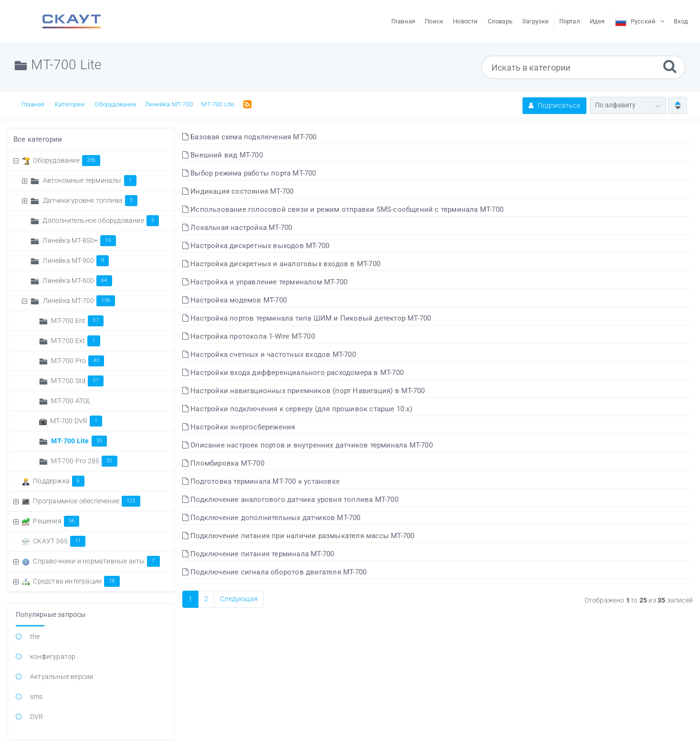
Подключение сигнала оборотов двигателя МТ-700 (274, 572)
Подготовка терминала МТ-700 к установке (261, 481)
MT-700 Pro (77, 361)
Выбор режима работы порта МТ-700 (249, 173)
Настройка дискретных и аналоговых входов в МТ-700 (281, 264)
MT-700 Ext (75, 341)
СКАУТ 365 (59, 541)
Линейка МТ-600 (77, 281)
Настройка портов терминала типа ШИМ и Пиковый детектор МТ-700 (307, 318)
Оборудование (115, 104)
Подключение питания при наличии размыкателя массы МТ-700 (298, 536)
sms (37, 697)
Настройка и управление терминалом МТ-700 (265, 282)
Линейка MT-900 (76, 260)
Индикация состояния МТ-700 (238, 191)
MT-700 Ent (77, 321)
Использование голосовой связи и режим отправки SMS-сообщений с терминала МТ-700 (343, 209)
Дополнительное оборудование (101, 220)
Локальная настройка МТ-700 (237, 228)
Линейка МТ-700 (169, 104)
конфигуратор (53, 656)
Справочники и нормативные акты (96, 561)
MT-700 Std (77, 381)
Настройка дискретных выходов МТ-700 (256, 246)
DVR (37, 717)
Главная (33, 104)
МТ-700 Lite (218, 104)
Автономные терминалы (90, 180)
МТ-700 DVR (76, 421)
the (35, 636)
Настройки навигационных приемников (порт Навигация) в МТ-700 (303, 391)
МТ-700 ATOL (71, 401)
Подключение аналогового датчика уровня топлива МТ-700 (290, 500)
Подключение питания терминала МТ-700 (258, 554)
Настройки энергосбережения (239, 427)
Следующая (239, 599)
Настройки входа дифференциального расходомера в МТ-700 (293, 373)
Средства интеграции (76, 581)
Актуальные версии (62, 677)
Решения (56, 521)
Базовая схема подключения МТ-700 (250, 137)
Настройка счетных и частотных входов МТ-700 (269, 354)
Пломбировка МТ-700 (223, 463)
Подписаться (554, 105)
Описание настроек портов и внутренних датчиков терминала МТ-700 (308, 445)
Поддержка (59, 481)
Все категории (38, 139)
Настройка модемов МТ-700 (235, 300)
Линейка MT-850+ (79, 240)
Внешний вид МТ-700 (223, 155)
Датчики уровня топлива (90, 200)
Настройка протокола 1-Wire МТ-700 (249, 336)
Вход (681, 21)
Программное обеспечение (86, 501)
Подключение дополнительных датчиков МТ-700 (272, 518)
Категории (70, 104)
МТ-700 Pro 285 (84, 461)
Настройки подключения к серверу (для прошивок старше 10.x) (297, 409)
